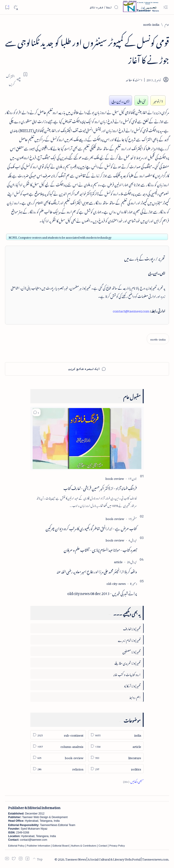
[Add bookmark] (25, 74)
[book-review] (115, 478)
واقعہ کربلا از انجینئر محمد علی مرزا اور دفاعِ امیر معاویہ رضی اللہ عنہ (97, 571)
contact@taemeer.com (131, 310)
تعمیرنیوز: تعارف (132, 628)
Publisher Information (39, 846)
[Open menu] (166, 7)
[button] (36, 412)
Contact (103, 846)
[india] (116, 735)
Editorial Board (61, 846)
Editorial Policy (16, 846)
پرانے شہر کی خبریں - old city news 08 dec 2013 (102, 593)
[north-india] (151, 24)
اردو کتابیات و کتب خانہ (127, 674)
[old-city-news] (116, 583)
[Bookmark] (7, 7)
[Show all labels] (133, 781)
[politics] (116, 769)
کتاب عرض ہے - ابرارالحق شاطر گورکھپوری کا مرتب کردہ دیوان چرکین (91, 528)
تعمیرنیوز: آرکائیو (132, 685)
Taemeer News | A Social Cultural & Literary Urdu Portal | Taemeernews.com (117, 859)
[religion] (58, 769)
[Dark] (16, 7)
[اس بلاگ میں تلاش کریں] (85, 7)
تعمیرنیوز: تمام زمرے (129, 640)
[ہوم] (167, 24)
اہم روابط (135, 697)
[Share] (13, 79)
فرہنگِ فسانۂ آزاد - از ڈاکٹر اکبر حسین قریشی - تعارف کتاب (100, 488)
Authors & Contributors (84, 846)
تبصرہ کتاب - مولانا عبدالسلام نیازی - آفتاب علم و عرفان (100, 549)
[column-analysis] (58, 746)
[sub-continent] (58, 735)
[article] (118, 561)
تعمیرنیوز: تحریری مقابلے (128, 662)
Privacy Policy (117, 846)
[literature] (116, 757)
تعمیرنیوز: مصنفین (131, 651)
